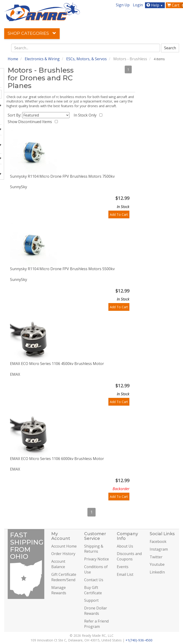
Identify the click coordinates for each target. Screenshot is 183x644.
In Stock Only (86, 115)
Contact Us (94, 580)
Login (138, 5)
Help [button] (155, 5)
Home (13, 59)
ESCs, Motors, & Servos (86, 59)
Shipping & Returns (94, 549)
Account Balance (58, 564)
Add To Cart (119, 214)
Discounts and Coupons (129, 556)
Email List (125, 574)
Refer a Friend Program (96, 624)
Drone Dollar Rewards (96, 611)
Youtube (157, 564)
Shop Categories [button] (32, 33)
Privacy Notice (97, 559)
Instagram (159, 549)
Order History (63, 554)
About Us (125, 546)
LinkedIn (157, 572)
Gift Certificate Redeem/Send (64, 577)
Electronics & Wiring (42, 59)
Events (123, 567)
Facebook (158, 541)
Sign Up (123, 5)
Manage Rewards (59, 590)
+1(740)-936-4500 (139, 640)
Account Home (64, 546)
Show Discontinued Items (31, 122)
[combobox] (86, 48)
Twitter (156, 557)
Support (91, 600)
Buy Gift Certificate (93, 590)
